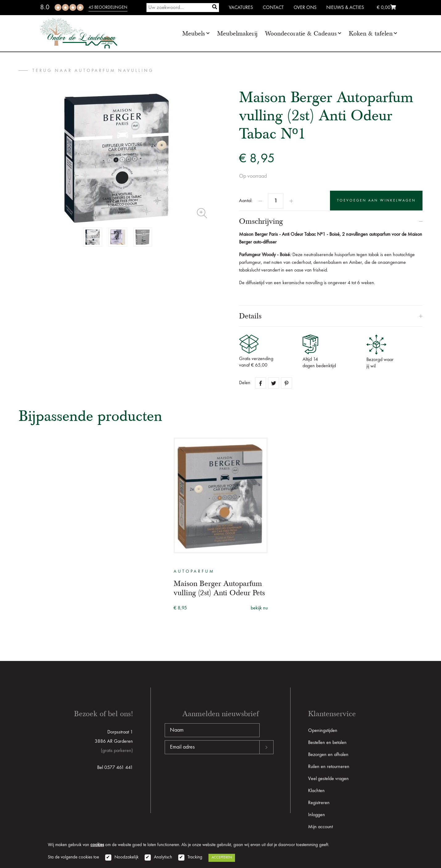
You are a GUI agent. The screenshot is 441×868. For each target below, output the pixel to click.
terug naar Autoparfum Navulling (93, 71)
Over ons (305, 8)
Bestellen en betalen (327, 743)
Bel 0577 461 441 (115, 768)
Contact (273, 8)
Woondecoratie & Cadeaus (301, 33)
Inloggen (317, 815)
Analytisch (163, 857)
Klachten (316, 791)
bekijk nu (259, 608)
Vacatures (241, 8)
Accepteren (222, 858)
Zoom (202, 213)
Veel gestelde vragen (328, 779)
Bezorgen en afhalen (328, 755)
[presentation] (212, 774)
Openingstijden (323, 731)
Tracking (195, 857)
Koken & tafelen (371, 33)
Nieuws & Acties (345, 8)
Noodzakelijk (126, 857)
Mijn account (320, 827)
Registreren (319, 803)
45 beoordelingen (108, 7)
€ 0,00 (386, 8)
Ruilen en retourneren (329, 767)
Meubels (194, 33)
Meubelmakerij (237, 33)
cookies (97, 845)
